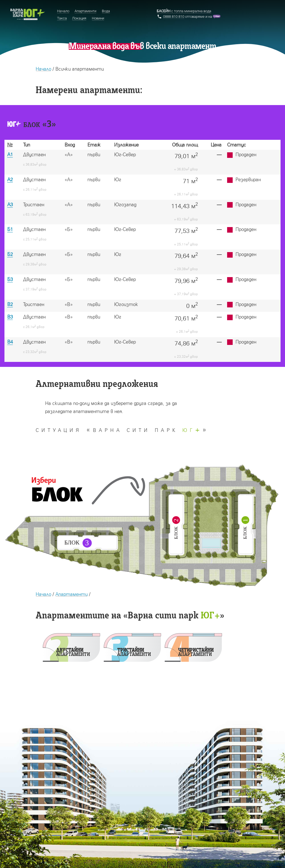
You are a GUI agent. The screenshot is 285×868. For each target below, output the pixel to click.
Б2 (10, 254)
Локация (79, 18)
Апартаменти (72, 594)
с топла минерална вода (184, 11)
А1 (10, 154)
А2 (10, 179)
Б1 (10, 229)
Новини (98, 18)
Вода (106, 11)
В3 (10, 317)
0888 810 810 (174, 17)
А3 (10, 204)
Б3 (10, 279)
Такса (62, 18)
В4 (10, 342)
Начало (43, 69)
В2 (10, 304)
